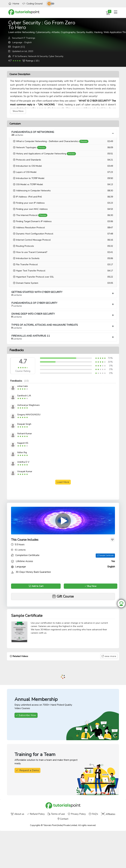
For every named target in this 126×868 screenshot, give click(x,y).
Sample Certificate (105, 555)
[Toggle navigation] (116, 12)
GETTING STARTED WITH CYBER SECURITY (63, 293)
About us (17, 814)
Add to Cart (36, 586)
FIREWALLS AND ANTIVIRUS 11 (63, 337)
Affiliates (108, 814)
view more (109, 656)
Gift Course (63, 596)
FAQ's (93, 814)
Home (14, 4)
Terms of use (56, 814)
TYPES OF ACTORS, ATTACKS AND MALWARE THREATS (63, 326)
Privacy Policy (77, 814)
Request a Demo (27, 770)
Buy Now (91, 586)
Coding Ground (32, 4)
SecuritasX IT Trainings (24, 38)
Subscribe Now (26, 715)
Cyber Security (56, 56)
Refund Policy (36, 814)
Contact (63, 819)
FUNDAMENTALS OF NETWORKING (63, 133)
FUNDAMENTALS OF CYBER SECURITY (63, 304)
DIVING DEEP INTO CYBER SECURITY (63, 315)
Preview (84, 141)
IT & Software (20, 56)
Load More (63, 482)
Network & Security (38, 56)
